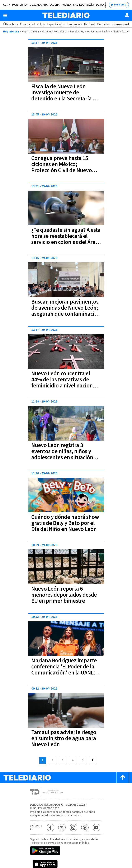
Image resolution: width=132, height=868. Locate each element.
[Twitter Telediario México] (62, 828)
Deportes (103, 24)
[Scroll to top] (123, 778)
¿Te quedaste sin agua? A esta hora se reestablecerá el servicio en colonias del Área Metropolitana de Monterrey (66, 239)
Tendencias (74, 24)
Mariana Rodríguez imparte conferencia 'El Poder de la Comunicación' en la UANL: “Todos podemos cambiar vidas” (64, 673)
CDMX (7, 5)
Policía (41, 24)
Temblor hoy (77, 32)
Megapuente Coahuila (54, 32)
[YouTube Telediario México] (96, 828)
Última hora (11, 24)
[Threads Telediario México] (85, 828)
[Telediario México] (66, 15)
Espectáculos (56, 24)
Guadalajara (39, 5)
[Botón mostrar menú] (5, 15)
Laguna (55, 5)
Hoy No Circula (30, 32)
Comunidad (27, 24)
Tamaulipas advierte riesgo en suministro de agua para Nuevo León (64, 738)
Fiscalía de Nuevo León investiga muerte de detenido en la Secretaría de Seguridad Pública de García (65, 96)
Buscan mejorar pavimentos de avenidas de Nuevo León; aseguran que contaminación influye (66, 311)
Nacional (89, 24)
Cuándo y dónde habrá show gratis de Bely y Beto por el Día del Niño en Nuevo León (65, 523)
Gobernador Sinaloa (99, 32)
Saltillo (79, 5)
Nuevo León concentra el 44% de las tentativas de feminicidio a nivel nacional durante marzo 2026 (64, 383)
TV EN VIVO (120, 5)
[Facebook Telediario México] (50, 828)
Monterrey (20, 5)
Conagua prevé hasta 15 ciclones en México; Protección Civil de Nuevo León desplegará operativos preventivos (64, 170)
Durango (102, 5)
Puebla (66, 5)
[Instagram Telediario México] (73, 828)
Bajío (90, 5)
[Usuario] (127, 15)
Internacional (120, 24)
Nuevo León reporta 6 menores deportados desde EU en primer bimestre (64, 595)
